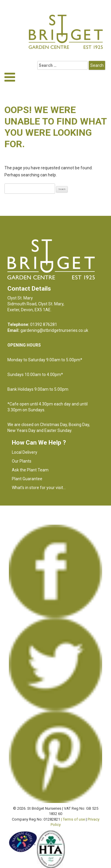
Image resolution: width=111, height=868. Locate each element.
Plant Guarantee (27, 479)
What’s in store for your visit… (39, 488)
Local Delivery (25, 452)
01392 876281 (44, 324)
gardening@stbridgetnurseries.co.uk (54, 330)
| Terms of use (73, 819)
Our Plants (22, 461)
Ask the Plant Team (30, 470)
